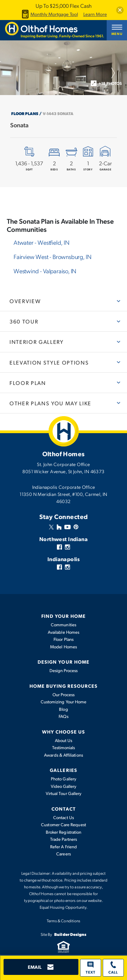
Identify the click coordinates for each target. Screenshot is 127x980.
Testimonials (64, 747)
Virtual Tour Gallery (63, 793)
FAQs (63, 716)
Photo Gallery (63, 779)
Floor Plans (25, 113)
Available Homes (63, 632)
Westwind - (45, 271)
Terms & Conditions (63, 921)
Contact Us (63, 817)
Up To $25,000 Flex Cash (63, 6)
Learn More (95, 14)
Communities (63, 625)
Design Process (64, 670)
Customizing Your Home (63, 702)
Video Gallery (64, 786)
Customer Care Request (63, 825)
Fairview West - (52, 256)
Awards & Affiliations (63, 755)
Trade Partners (63, 839)
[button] (120, 10)
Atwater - (41, 242)
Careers (63, 854)
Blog (63, 709)
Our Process (64, 695)
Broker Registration (63, 832)
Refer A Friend (63, 847)
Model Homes (63, 647)
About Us (64, 740)
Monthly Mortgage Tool (49, 14)
